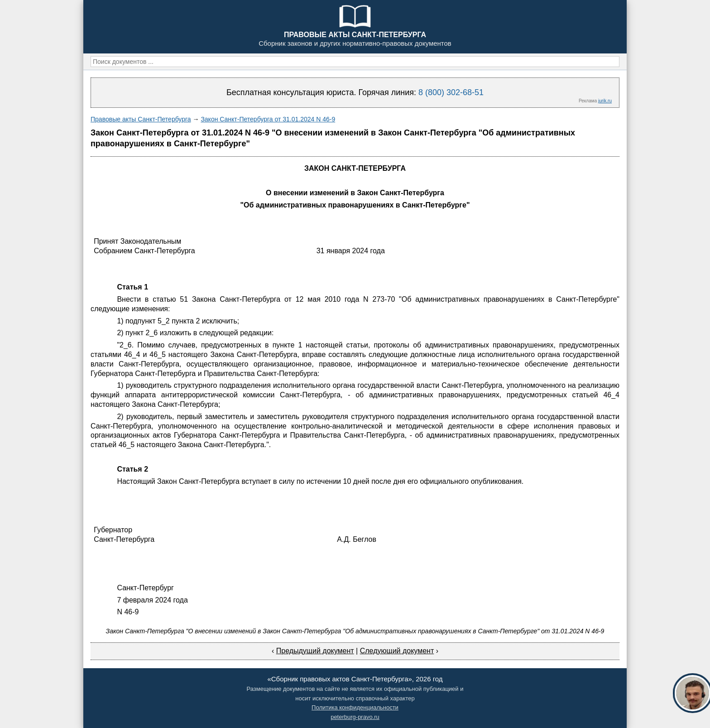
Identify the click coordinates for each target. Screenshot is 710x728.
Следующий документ (397, 651)
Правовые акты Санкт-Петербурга (141, 119)
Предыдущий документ (315, 651)
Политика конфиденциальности (355, 707)
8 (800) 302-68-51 (451, 92)
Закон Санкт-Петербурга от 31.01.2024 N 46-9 (268, 119)
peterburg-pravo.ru (355, 717)
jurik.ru (605, 101)
